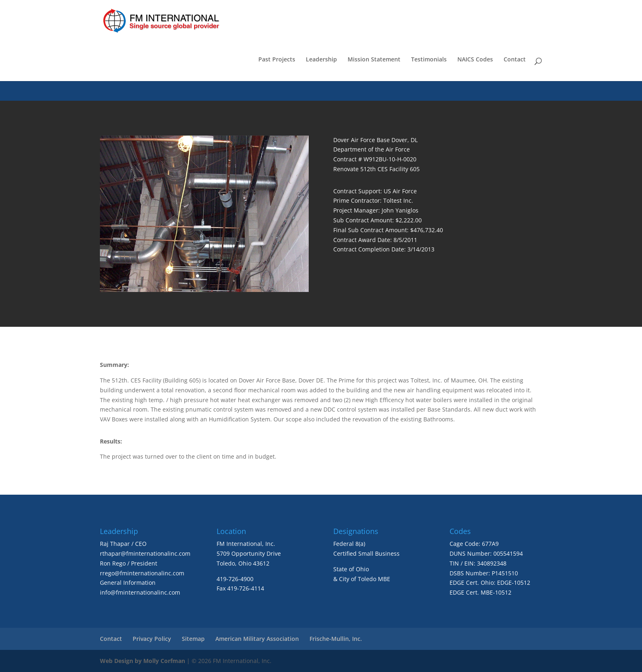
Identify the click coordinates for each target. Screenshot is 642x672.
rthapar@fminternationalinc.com (145, 553)
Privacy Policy (152, 639)
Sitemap (193, 639)
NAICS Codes (475, 60)
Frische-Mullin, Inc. (336, 639)
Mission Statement (374, 60)
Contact (515, 60)
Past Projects (277, 60)
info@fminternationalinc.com (140, 592)
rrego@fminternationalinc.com (142, 573)
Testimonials (429, 60)
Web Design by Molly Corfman (142, 661)
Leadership (321, 60)
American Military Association (257, 639)
